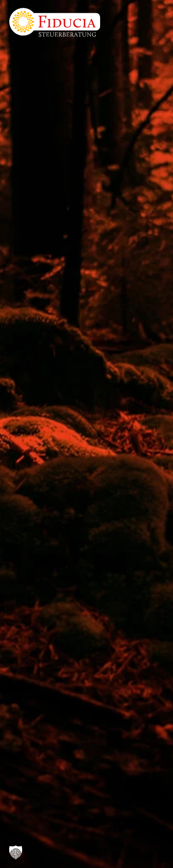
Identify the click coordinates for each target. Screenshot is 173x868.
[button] (16, 852)
